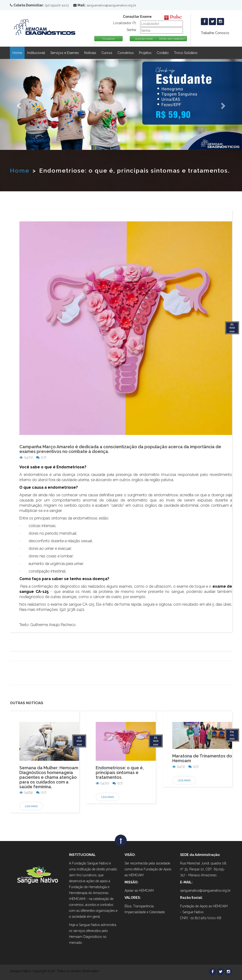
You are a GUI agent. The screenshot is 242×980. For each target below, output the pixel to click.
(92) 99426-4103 (57, 5)
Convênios (126, 53)
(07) (41, 457)
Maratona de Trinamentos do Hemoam (202, 758)
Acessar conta (144, 39)
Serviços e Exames (65, 53)
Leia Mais (31, 806)
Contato (163, 53)
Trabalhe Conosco (215, 33)
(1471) (179, 767)
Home (17, 53)
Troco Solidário (186, 53)
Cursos (107, 53)
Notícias (90, 53)
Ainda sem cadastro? (172, 39)
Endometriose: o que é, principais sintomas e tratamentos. (120, 772)
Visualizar (108, 39)
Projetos (145, 53)
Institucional (36, 53)
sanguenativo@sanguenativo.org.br (111, 5)
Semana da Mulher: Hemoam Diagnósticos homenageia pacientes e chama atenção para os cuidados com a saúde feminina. (49, 777)
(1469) (26, 792)
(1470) (26, 457)
